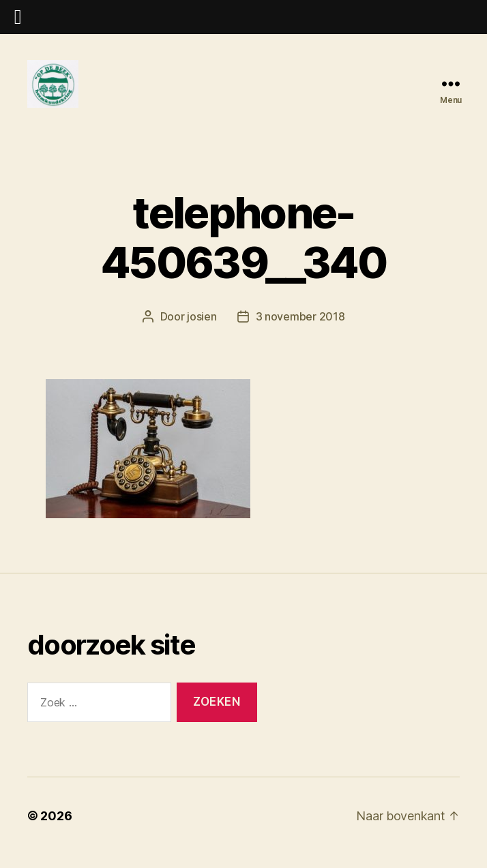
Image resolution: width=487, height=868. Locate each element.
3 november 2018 (300, 330)
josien (202, 330)
